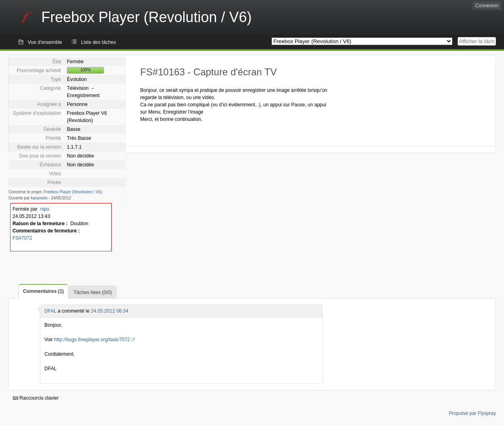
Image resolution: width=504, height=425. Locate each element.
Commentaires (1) (43, 291)
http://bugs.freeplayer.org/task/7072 (92, 340)
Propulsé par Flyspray (472, 413)
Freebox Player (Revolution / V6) (73, 192)
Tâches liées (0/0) (92, 292)
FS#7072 (22, 238)
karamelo (39, 198)
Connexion (487, 6)
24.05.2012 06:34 (109, 311)
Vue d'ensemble (45, 42)
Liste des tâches (99, 42)
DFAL (50, 311)
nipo (45, 209)
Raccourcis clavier (36, 398)
